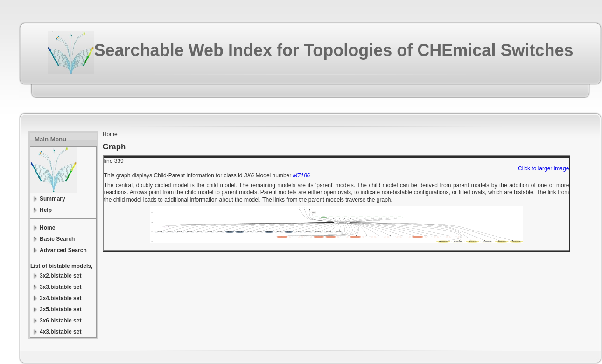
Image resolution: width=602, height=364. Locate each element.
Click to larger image (543, 168)
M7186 (302, 175)
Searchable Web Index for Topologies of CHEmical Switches (334, 50)
